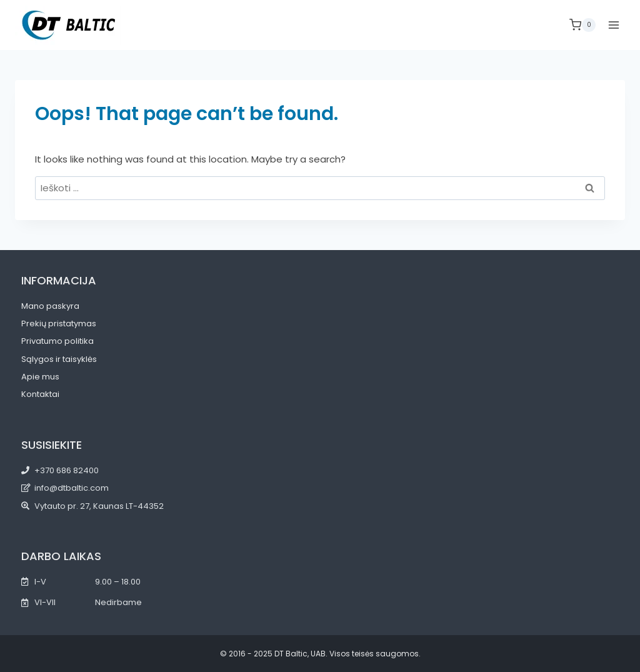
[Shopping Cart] (582, 25)
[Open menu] (613, 25)
